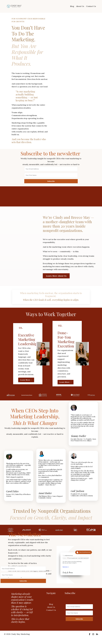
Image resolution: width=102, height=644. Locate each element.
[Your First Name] (51, 175)
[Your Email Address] (51, 169)
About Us (80, 6)
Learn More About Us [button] (56, 276)
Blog (72, 6)
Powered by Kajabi (92, 639)
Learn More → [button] (26, 380)
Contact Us (91, 6)
